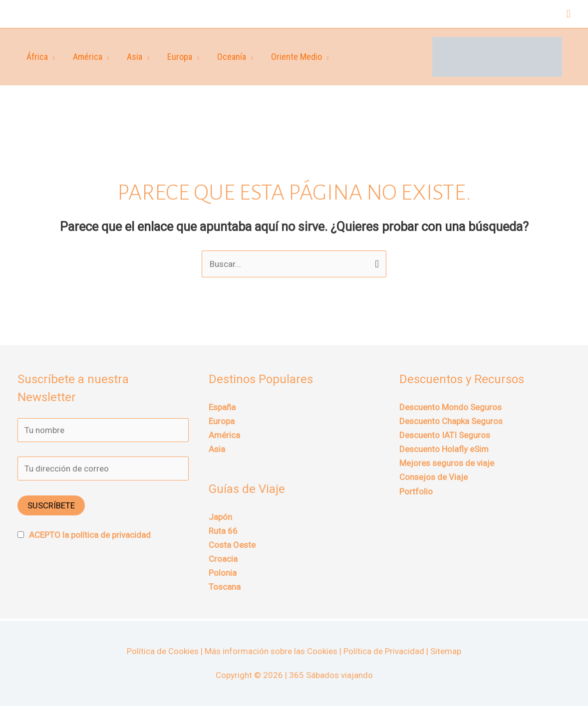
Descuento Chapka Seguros (451, 421)
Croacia (223, 559)
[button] (569, 14)
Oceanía (232, 57)
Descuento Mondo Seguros (450, 407)
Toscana (225, 587)
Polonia (223, 573)
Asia (135, 57)
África (37, 57)
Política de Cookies (163, 651)
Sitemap (446, 651)
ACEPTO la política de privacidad (90, 535)
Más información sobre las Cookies (271, 651)
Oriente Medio (296, 57)
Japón (220, 517)
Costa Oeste (232, 545)
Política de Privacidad (384, 651)
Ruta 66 (223, 531)
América (88, 57)
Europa (180, 57)
